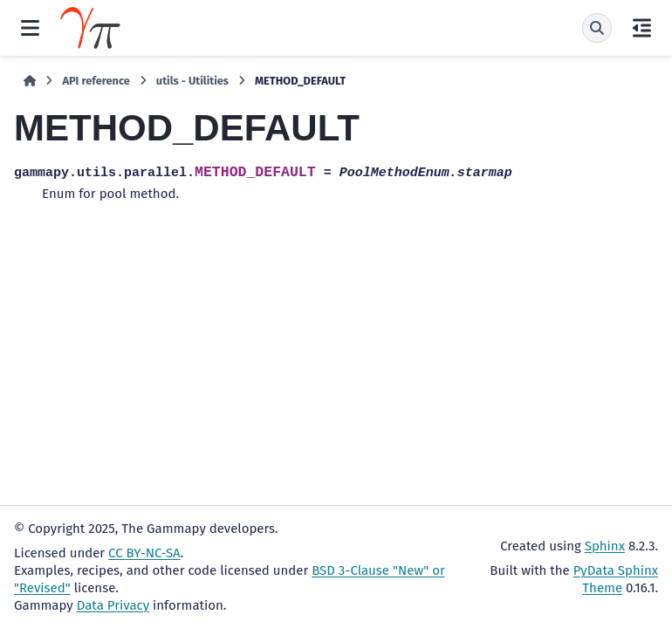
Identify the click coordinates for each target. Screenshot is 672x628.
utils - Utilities (192, 81)
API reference (96, 81)
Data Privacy (113, 605)
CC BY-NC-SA (144, 553)
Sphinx (605, 546)
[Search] (597, 28)
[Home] (30, 81)
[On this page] (642, 28)
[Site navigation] (30, 28)
